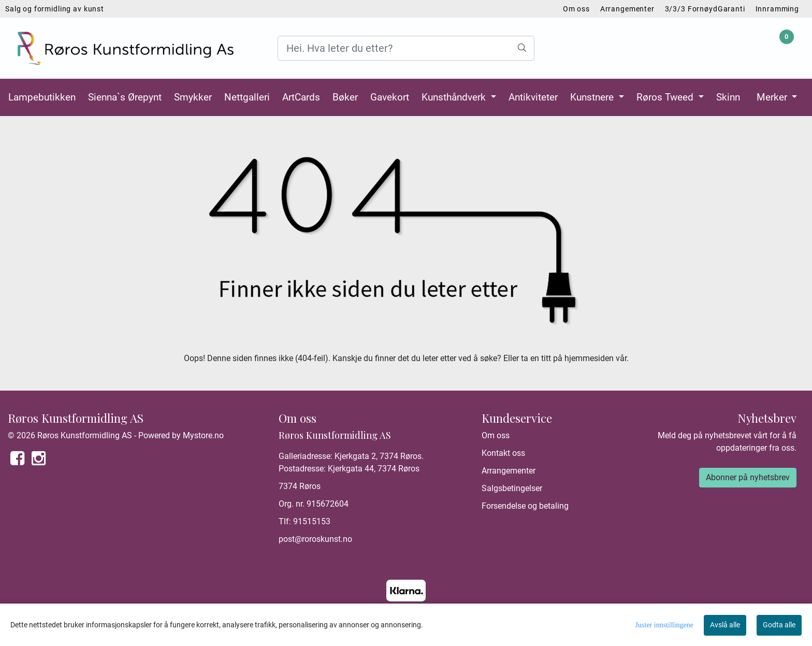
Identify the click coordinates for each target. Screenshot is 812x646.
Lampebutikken (42, 97)
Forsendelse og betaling (525, 506)
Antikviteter (533, 97)
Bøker (345, 97)
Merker (773, 97)
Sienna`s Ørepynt (125, 97)
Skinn (728, 97)
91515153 (312, 521)
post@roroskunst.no (315, 539)
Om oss (576, 9)
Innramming (778, 9)
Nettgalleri (247, 97)
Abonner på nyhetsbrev (748, 477)
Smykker (193, 97)
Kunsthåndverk (455, 97)
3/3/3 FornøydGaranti (705, 9)
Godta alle (779, 625)
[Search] (406, 48)
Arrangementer (627, 9)
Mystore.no (203, 435)
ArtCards (301, 97)
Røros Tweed (666, 97)
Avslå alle (725, 625)
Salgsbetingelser (512, 488)
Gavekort (390, 97)
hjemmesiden (589, 358)
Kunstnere (593, 97)
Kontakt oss (503, 453)
